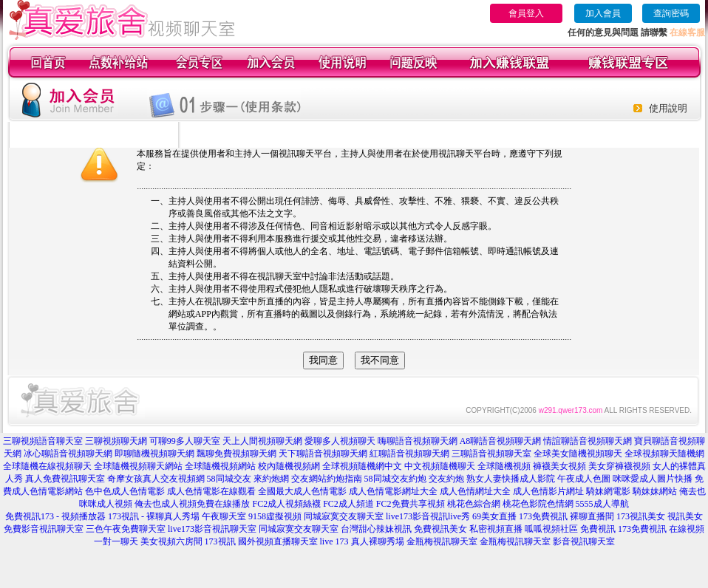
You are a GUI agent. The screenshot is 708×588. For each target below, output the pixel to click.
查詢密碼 (671, 13)
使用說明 (668, 108)
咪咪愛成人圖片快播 (653, 479)
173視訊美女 (641, 516)
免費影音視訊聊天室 (44, 529)
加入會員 (603, 13)
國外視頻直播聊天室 (278, 541)
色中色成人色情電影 (125, 491)
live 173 (334, 541)
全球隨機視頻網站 (220, 466)
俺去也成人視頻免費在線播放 (192, 504)
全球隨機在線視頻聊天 (47, 466)
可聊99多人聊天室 (185, 441)
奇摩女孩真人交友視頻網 (156, 479)
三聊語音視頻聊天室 (491, 454)
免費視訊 (598, 529)
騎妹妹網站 (655, 491)
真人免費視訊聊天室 (65, 479)
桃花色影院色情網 (538, 504)
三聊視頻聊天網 (116, 441)
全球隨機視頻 (504, 466)
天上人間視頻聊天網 (262, 441)
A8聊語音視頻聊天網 (501, 441)
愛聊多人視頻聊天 (340, 441)
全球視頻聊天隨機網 (664, 454)
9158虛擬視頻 (275, 516)
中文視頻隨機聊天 (440, 466)
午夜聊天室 (224, 516)
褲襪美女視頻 (559, 466)
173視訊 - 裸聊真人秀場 (154, 516)
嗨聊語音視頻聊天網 (418, 441)
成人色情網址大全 (475, 491)
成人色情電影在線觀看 (211, 491)
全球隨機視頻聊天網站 (138, 466)
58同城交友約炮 (395, 479)
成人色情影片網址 (548, 491)
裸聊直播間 (592, 516)
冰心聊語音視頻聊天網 (68, 454)
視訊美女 (685, 516)
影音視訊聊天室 (584, 541)
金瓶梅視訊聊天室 (442, 541)
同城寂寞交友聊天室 (344, 516)
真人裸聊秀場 (378, 541)
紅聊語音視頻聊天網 (409, 454)
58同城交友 (229, 479)
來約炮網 (271, 479)
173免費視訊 (543, 516)
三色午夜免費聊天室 (126, 529)
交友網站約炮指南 (327, 479)
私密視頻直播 (496, 529)
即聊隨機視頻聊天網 (154, 454)
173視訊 (220, 541)
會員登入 (526, 13)
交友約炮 (446, 479)
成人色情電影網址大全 (393, 491)
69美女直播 (494, 516)
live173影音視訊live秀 (428, 516)
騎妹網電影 (608, 491)
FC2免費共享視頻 (411, 504)
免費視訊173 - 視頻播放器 (55, 516)
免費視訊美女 (440, 529)
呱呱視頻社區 (551, 529)
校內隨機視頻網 (289, 466)
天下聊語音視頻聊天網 (323, 454)
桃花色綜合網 (474, 504)
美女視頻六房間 (171, 541)
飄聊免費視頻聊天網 (236, 454)
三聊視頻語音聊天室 (43, 441)
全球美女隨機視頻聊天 (578, 454)
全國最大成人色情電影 (302, 491)
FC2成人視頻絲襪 (286, 504)
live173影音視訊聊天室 (212, 529)
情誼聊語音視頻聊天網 (588, 441)
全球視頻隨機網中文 (362, 466)
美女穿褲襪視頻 (619, 466)
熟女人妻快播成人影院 (511, 479)
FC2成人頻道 (348, 504)
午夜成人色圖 (584, 479)
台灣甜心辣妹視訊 (376, 529)
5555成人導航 (602, 504)
